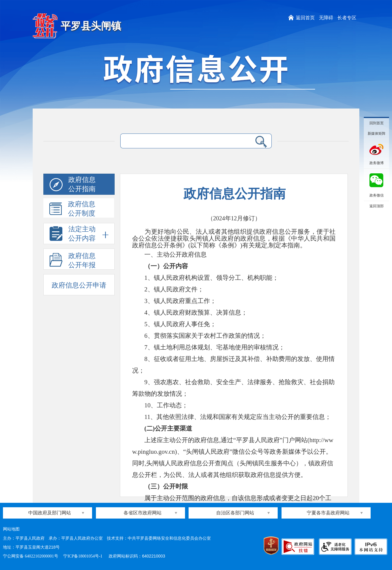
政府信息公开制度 (72, 209)
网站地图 (11, 529)
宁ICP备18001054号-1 (83, 556)
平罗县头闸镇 (91, 26)
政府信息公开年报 (73, 261)
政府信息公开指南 (73, 185)
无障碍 (326, 18)
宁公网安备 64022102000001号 (31, 556)
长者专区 (347, 18)
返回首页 (305, 18)
